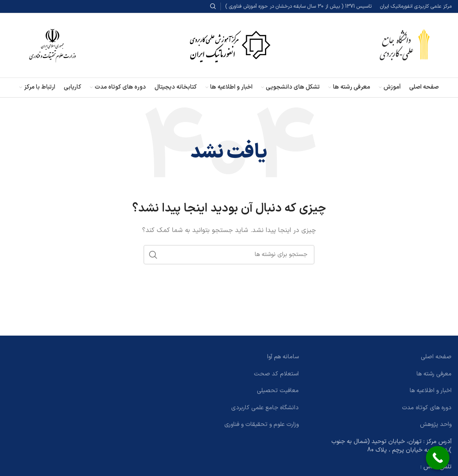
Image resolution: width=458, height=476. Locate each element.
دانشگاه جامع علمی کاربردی (265, 408)
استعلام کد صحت (276, 374)
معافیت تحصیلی (278, 391)
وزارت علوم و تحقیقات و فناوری (262, 424)
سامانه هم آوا (283, 357)
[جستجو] (229, 255)
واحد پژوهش (436, 424)
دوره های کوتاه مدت (427, 408)
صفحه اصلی (436, 357)
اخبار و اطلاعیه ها (431, 391)
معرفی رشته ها (434, 374)
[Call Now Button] (438, 458)
